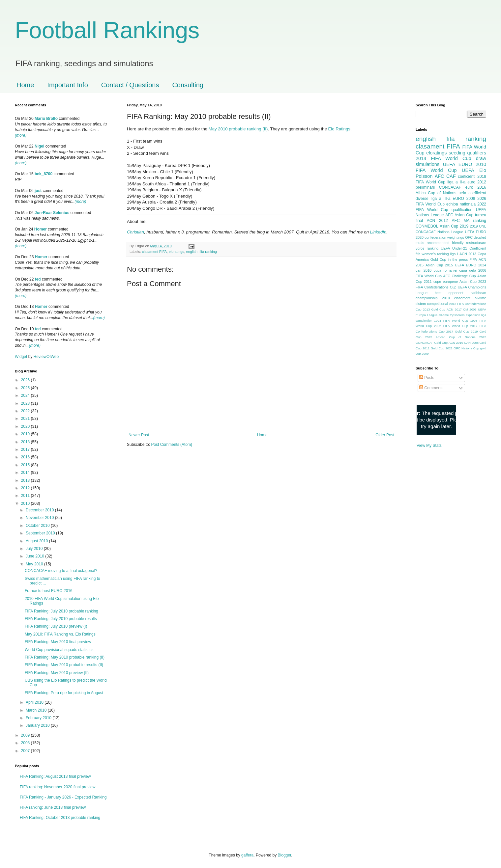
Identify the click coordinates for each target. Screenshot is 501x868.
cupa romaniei (445, 270)
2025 (26, 388)
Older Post (385, 435)
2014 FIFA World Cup (443, 158)
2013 (26, 480)
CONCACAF (450, 187)
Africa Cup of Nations (436, 193)
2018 (26, 442)
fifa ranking (208, 252)
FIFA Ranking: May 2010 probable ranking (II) (65, 657)
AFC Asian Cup (459, 215)
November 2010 (40, 518)
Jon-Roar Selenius (52, 213)
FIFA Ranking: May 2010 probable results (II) (64, 665)
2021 (26, 419)
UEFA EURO (458, 164)
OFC (469, 237)
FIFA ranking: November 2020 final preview (58, 787)
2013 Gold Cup (434, 309)
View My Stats (429, 446)
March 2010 (37, 710)
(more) (21, 135)
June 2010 (35, 556)
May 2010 (35, 564)
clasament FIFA (154, 252)
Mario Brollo (46, 119)
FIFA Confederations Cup (436, 287)
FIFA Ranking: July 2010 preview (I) (56, 626)
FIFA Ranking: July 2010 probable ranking (61, 611)
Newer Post (139, 435)
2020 (26, 426)
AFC (440, 176)
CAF (451, 176)
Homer (41, 229)
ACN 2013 (468, 254)
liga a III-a (441, 199)
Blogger (285, 855)
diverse (422, 199)
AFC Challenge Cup (459, 276)
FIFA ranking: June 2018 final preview (53, 807)
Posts (427, 378)
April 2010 (35, 702)
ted (38, 279)
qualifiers (477, 153)
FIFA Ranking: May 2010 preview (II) (57, 673)
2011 (26, 496)
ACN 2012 (437, 221)
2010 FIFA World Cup (451, 167)
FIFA (473, 259)
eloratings (177, 252)
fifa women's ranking (432, 254)
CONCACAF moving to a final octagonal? (61, 571)
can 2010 (424, 270)
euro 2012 (477, 182)
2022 (26, 411)
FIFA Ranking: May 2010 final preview (58, 642)
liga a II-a (456, 182)
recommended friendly (445, 243)
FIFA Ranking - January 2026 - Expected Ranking (63, 797)
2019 (26, 434)
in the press (458, 259)
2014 (26, 473)
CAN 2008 (471, 343)
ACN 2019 (456, 343)
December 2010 (40, 510)
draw (481, 158)
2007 (26, 751)
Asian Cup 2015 (439, 265)
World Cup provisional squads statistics (59, 650)
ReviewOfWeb (46, 357)
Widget (22, 357)
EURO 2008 (464, 199)
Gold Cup (438, 259)
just (38, 191)
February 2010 (39, 718)
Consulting (188, 85)
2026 (26, 380)
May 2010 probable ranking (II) (238, 129)
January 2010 (38, 725)
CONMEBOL (427, 226)
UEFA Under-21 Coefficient (463, 248)
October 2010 (38, 526)
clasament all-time (470, 298)
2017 (26, 449)
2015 (26, 465)
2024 (26, 395)
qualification (462, 210)
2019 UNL (478, 226)
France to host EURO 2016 (49, 591)
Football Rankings (107, 30)
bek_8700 (44, 174)
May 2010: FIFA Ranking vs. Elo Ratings (60, 634)
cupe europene (446, 282)
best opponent (449, 293)
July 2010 (35, 549)
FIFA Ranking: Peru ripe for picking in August (64, 693)
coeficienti (467, 176)
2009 (26, 735)
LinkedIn (378, 232)
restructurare (476, 243)
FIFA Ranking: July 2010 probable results (61, 619)
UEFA (468, 170)
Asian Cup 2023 (473, 282)
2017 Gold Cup (458, 331)
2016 (26, 457)
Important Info (67, 85)
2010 (26, 503)
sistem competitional (432, 304)
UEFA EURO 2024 (471, 265)
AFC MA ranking (469, 221)
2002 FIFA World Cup (451, 326)
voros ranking (427, 248)
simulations (427, 164)
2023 (26, 403)
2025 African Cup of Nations (450, 337)
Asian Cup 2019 (454, 226)
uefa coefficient (472, 193)
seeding (457, 153)
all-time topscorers (452, 315)
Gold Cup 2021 (442, 348)
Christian (135, 232)
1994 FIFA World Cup (451, 321)
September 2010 (41, 533)
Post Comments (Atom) (172, 445)
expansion (473, 315)
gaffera (247, 855)
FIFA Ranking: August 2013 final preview (55, 776)
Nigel (39, 146)
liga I (454, 254)
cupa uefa (468, 270)
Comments (431, 388)
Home (25, 85)
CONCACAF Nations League (439, 232)
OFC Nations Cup (466, 348)
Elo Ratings (339, 129)
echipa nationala (461, 204)
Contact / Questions (130, 85)
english (192, 252)
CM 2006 (470, 309)
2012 (26, 488)
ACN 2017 (454, 309)
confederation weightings (444, 237)
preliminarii (425, 187)
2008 (26, 743)
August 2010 (37, 541)
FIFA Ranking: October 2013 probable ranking (60, 818)
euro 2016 (476, 187)
